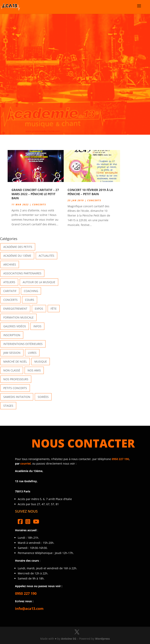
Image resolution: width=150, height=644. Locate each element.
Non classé (12, 370)
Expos (39, 309)
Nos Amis (34, 370)
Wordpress (102, 639)
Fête (54, 309)
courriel (25, 463)
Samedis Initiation (17, 397)
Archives (10, 264)
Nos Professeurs (16, 379)
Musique (41, 362)
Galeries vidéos (15, 326)
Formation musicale (18, 317)
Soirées (43, 397)
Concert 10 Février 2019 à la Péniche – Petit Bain (90, 192)
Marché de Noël (15, 362)
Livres (32, 353)
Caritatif (10, 291)
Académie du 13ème (17, 256)
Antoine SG (69, 639)
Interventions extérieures (23, 344)
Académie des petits (18, 247)
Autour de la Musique (39, 282)
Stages (8, 406)
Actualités (46, 256)
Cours (30, 300)
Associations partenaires (22, 273)
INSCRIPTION (12, 335)
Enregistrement (15, 309)
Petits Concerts (15, 388)
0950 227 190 (120, 459)
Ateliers (9, 282)
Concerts (39, 204)
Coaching (31, 291)
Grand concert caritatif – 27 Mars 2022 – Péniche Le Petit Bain (35, 194)
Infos (37, 326)
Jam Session (12, 353)
